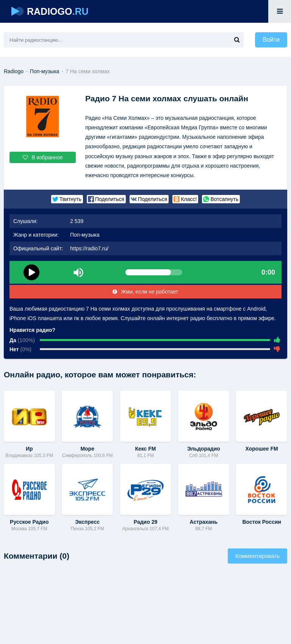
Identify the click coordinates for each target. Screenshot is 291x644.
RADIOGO (50, 11)
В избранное (43, 157)
